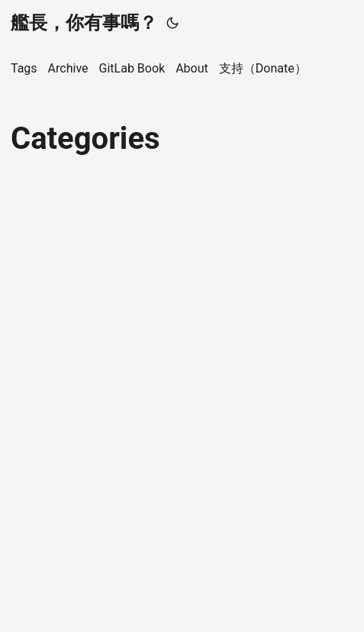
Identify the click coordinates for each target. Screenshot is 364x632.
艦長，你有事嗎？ (84, 23)
